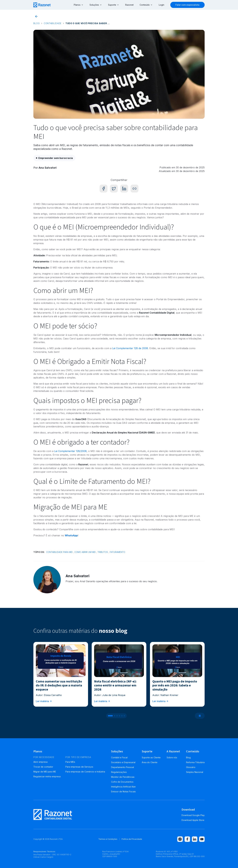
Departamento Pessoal (122, 767)
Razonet (129, 5)
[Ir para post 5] (122, 716)
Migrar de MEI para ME (45, 772)
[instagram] (180, 839)
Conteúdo (146, 5)
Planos (79, 5)
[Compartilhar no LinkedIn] (124, 189)
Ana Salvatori (48, 168)
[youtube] (202, 839)
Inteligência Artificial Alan (123, 787)
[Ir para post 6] (124, 716)
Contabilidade (53, 23)
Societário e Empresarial (123, 762)
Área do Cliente (150, 762)
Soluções (96, 5)
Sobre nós (172, 757)
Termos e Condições (108, 839)
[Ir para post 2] (115, 716)
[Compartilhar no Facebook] (104, 189)
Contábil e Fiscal (119, 757)
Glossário (191, 767)
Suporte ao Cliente (151, 757)
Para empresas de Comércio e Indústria (85, 772)
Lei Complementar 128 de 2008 (130, 348)
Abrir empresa (40, 762)
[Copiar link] (134, 189)
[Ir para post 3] (117, 716)
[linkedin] (195, 839)
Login (161, 5)
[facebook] (187, 839)
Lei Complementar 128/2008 (70, 451)
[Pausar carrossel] (200, 716)
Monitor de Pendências (123, 777)
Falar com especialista (187, 5)
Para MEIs (70, 762)
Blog (37, 23)
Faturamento (117, 552)
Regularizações (119, 772)
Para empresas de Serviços (79, 767)
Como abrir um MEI (85, 552)
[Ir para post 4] (119, 716)
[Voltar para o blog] (36, 16)
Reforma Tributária (195, 762)
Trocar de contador (43, 767)
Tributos (103, 552)
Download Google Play (193, 815)
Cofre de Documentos (122, 782)
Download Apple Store (193, 820)
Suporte (114, 5)
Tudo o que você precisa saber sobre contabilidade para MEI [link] (88, 23)
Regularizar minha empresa (47, 776)
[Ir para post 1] (110, 716)
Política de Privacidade (132, 839)
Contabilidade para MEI (59, 552)
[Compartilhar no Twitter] (114, 189)
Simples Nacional (195, 772)
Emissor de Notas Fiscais (123, 792)
